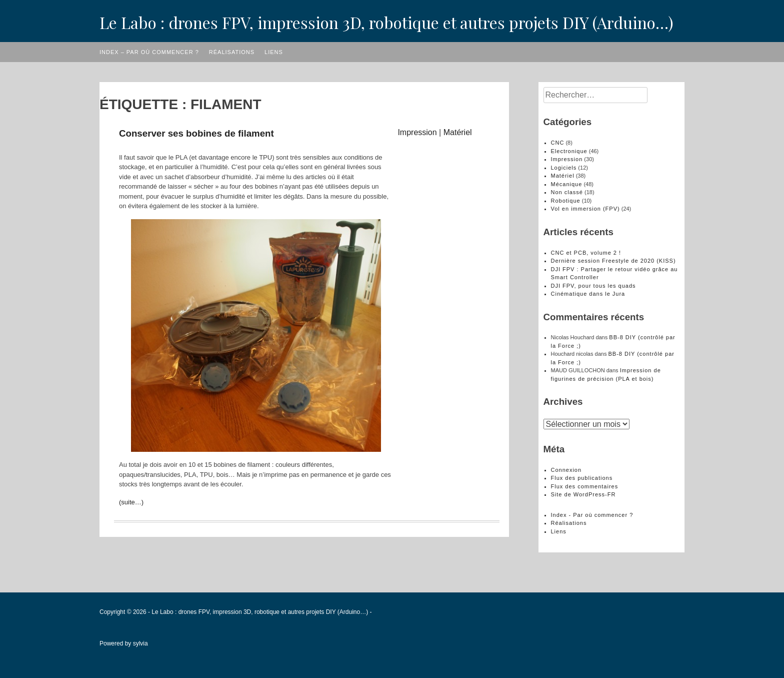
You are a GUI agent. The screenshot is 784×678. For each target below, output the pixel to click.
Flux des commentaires (585, 486)
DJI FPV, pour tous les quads (593, 286)
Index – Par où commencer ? (149, 52)
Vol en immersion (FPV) (585, 209)
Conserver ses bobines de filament (196, 133)
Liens (274, 52)
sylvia (140, 643)
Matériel (458, 132)
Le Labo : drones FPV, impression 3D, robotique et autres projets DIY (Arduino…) (386, 22)
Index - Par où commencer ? (592, 515)
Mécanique (567, 184)
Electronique (569, 151)
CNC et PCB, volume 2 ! (586, 253)
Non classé (567, 192)
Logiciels (564, 168)
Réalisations (232, 52)
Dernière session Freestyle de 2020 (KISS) (613, 261)
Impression (417, 132)
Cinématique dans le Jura (588, 294)
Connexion (566, 470)
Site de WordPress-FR (583, 494)
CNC (558, 143)
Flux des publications (582, 478)
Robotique (566, 201)
